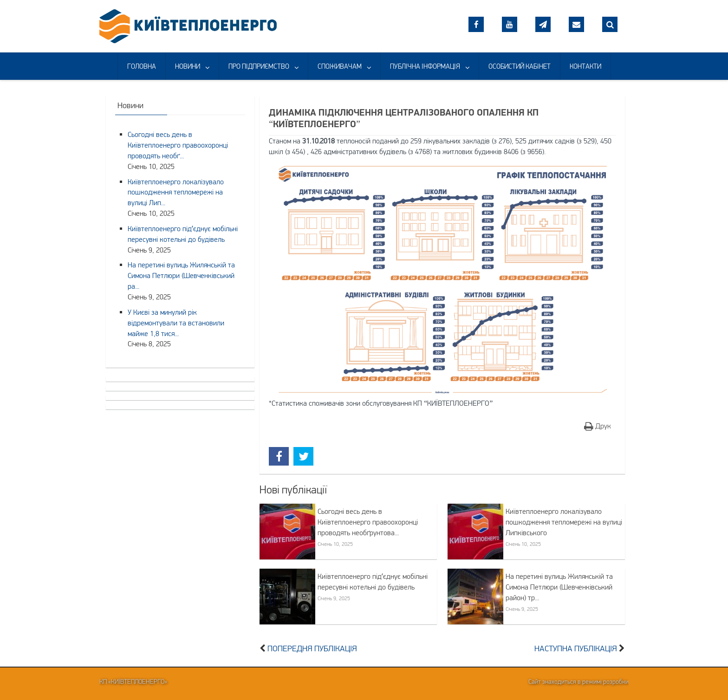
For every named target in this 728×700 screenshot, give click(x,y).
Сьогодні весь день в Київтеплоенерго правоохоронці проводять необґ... (178, 145)
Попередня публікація (312, 648)
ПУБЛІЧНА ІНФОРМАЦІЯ (425, 66)
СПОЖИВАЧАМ (340, 66)
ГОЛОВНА (142, 66)
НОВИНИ (188, 66)
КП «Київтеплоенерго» (133, 681)
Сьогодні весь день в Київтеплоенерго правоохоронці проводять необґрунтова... (368, 522)
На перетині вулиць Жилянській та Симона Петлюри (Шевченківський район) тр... (559, 587)
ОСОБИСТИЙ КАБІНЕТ (520, 66)
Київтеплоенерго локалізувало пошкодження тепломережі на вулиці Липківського (564, 522)
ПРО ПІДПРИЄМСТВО (259, 66)
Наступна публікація (576, 648)
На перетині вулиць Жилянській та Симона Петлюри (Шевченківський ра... (181, 275)
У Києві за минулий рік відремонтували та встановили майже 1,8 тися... (176, 323)
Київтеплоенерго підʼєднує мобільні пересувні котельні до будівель (373, 581)
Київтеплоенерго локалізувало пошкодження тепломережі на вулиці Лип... (176, 192)
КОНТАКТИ (585, 66)
